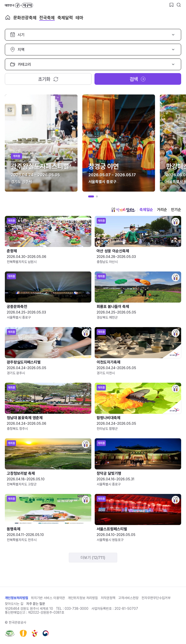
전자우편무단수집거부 (156, 598)
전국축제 (47, 18)
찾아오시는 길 (14, 604)
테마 (79, 18)
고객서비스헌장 (128, 598)
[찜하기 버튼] (171, 5)
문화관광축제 (25, 18)
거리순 (162, 210)
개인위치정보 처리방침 (83, 598)
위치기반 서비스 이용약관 (48, 598)
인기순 (176, 210)
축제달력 (65, 18)
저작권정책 (108, 598)
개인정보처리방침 (16, 598)
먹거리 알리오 (123, 210)
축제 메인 (8, 17)
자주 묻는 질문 (36, 604)
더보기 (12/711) (93, 558)
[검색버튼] (179, 5)
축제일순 (146, 210)
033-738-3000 (77, 609)
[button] (91, 196)
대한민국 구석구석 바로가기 (19, 5)
